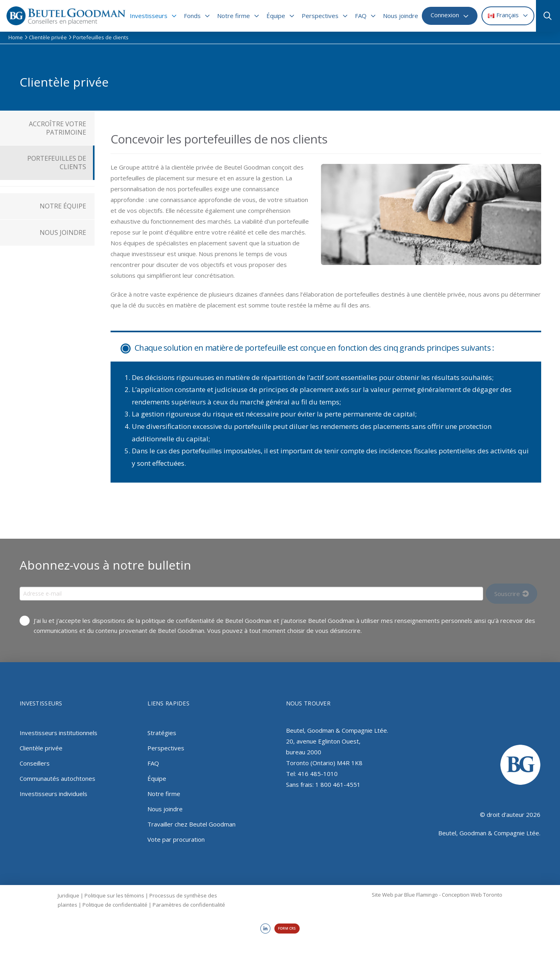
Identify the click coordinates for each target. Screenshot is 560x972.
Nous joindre (165, 809)
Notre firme (164, 794)
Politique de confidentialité (115, 905)
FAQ (153, 763)
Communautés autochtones (57, 778)
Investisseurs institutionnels (58, 733)
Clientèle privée (41, 748)
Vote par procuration (176, 839)
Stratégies (162, 733)
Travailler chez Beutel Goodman (191, 824)
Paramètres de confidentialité (189, 905)
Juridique (68, 895)
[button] (547, 16)
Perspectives (166, 748)
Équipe (157, 778)
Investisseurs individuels (53, 794)
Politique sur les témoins (114, 895)
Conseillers (35, 763)
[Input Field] (251, 594)
